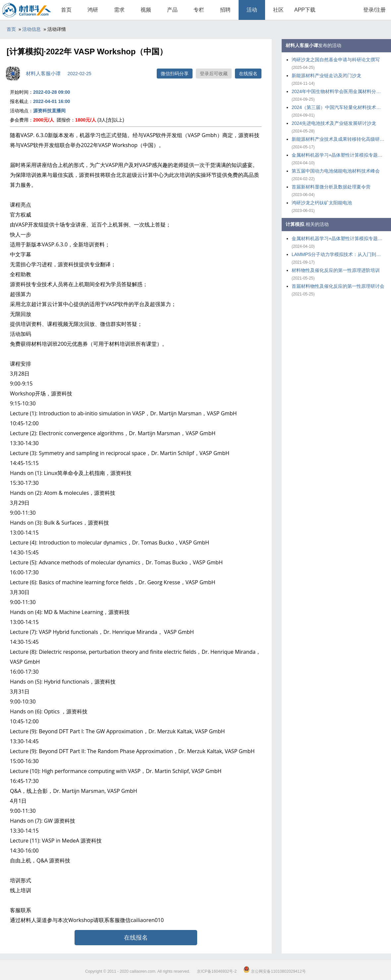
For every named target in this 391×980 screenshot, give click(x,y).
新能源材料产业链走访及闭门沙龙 (326, 76)
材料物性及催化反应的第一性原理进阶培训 (336, 270)
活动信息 (31, 29)
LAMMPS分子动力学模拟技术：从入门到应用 (338, 254)
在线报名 (248, 74)
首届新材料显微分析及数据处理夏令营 (331, 187)
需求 (119, 10)
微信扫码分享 (175, 74)
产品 (172, 10)
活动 (252, 10)
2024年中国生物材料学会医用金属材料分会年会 (338, 91)
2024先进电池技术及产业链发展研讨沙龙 (334, 123)
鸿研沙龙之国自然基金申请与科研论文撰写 (336, 60)
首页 (66, 10)
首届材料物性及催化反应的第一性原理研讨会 (338, 286)
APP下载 (305, 10)
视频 (146, 10)
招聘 (225, 10)
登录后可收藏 (214, 74)
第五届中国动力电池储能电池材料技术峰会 (336, 171)
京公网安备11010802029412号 (275, 971)
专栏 (199, 10)
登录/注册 (374, 10)
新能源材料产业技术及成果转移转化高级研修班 (338, 139)
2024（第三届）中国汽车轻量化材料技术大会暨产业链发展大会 (338, 107)
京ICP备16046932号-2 (217, 971)
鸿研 (93, 10)
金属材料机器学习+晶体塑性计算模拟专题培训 (338, 155)
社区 (278, 10)
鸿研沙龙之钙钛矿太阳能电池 (322, 203)
